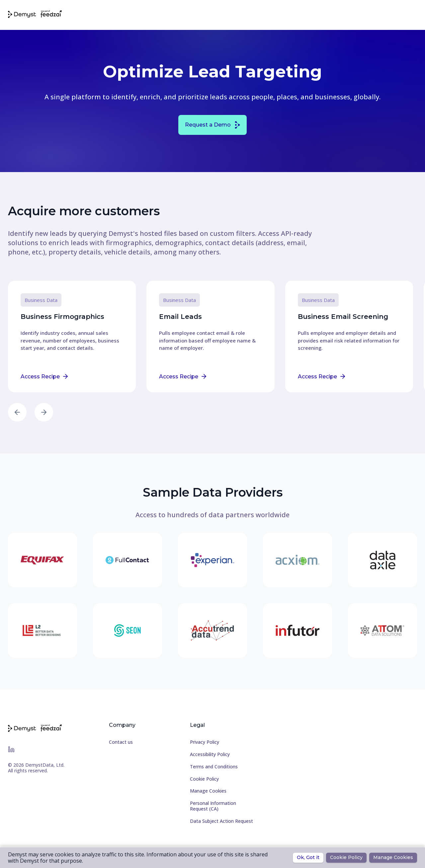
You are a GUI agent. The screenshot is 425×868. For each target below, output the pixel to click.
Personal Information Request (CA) (213, 806)
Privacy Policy (205, 742)
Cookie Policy (204, 779)
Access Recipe (44, 377)
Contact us (121, 742)
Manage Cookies (208, 791)
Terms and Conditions (214, 767)
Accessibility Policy (210, 755)
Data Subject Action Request (221, 821)
